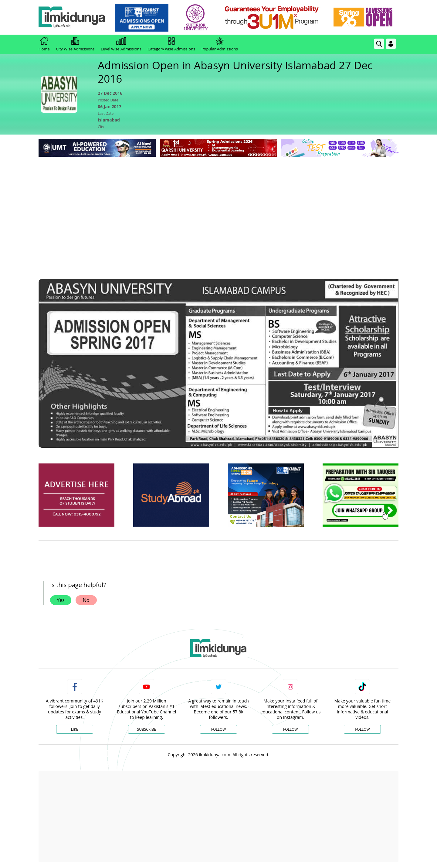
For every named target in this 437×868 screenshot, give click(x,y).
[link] (142, 18)
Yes (61, 600)
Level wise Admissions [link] (121, 44)
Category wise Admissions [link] (171, 44)
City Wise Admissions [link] (75, 44)
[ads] (76, 495)
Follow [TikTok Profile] (362, 729)
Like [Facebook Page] (75, 729)
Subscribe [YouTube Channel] (147, 729)
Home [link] (44, 44)
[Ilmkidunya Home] (72, 17)
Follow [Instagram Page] (290, 729)
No (86, 600)
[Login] (391, 44)
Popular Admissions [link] (220, 44)
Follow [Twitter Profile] (218, 729)
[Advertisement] (218, 204)
